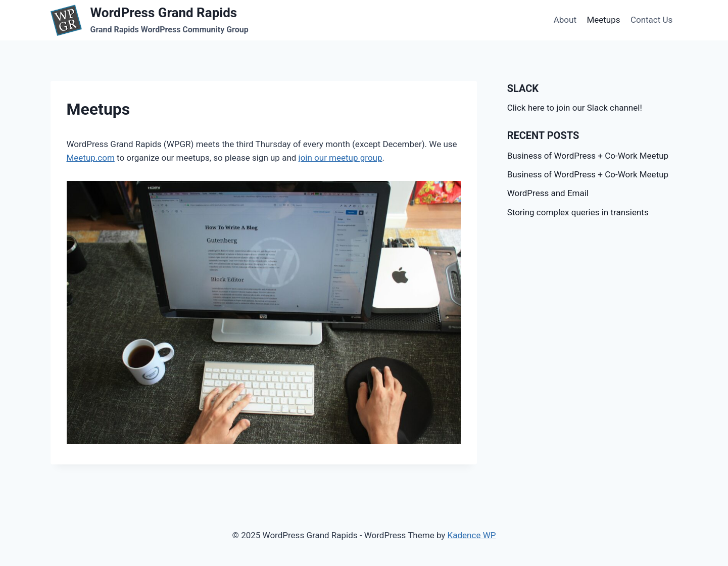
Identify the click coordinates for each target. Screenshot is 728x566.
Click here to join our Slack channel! (575, 108)
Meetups (603, 20)
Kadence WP (472, 535)
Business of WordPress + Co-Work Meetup (588, 156)
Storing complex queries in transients (578, 212)
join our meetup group (341, 158)
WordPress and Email (548, 193)
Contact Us (651, 20)
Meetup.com (91, 158)
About (565, 20)
